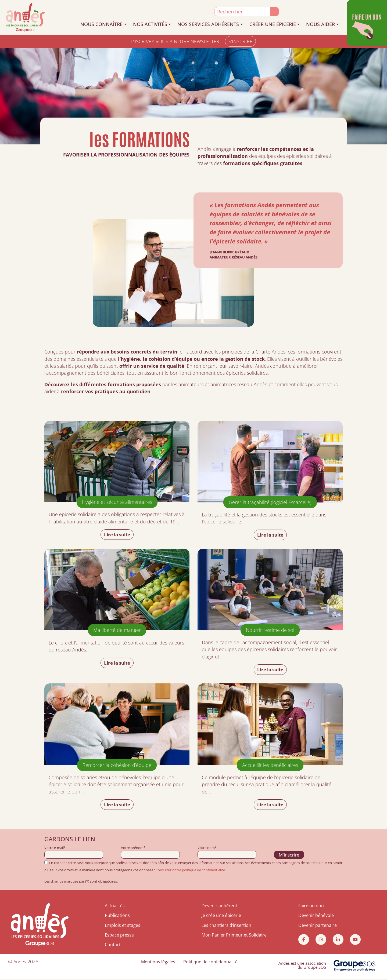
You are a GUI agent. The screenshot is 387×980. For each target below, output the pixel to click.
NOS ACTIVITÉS (150, 24)
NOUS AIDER (320, 24)
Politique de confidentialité (210, 963)
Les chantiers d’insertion (226, 926)
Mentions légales (158, 963)
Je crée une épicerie (221, 916)
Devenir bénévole (316, 916)
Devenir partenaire (318, 926)
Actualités (115, 906)
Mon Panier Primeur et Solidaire (234, 936)
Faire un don (311, 906)
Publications (117, 916)
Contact (113, 946)
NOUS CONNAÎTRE (101, 24)
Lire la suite (117, 535)
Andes (20, 962)
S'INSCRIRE (240, 41)
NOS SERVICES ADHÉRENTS (208, 24)
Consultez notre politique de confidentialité (190, 871)
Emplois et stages (123, 926)
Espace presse (119, 936)
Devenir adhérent (219, 906)
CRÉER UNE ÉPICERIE (273, 24)
